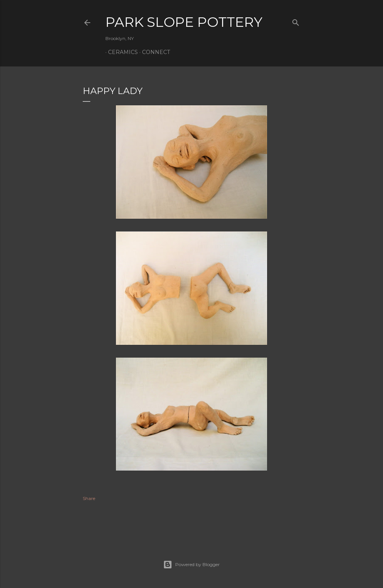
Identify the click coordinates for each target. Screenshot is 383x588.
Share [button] (89, 498)
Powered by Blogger (191, 565)
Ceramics (120, 52)
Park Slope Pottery (184, 22)
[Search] (296, 21)
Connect (153, 52)
